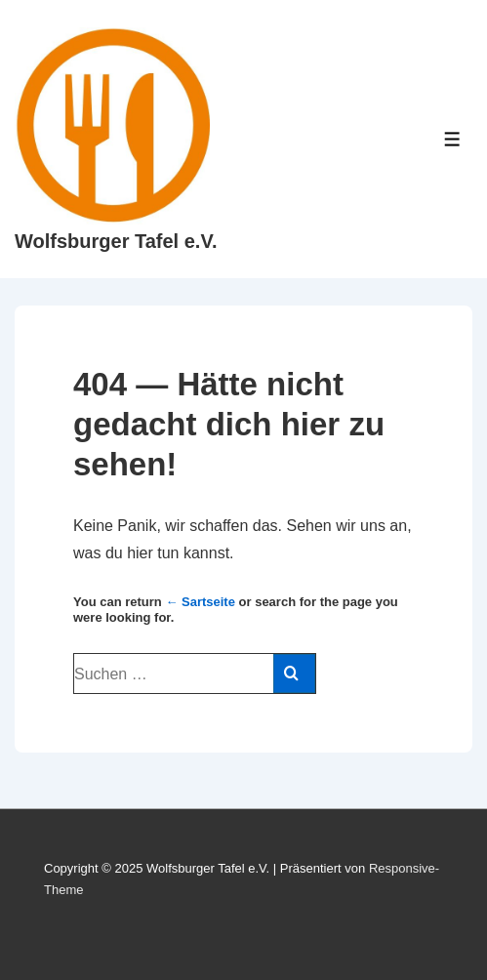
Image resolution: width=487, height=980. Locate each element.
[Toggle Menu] (452, 139)
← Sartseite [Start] (200, 602)
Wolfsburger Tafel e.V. (116, 241)
